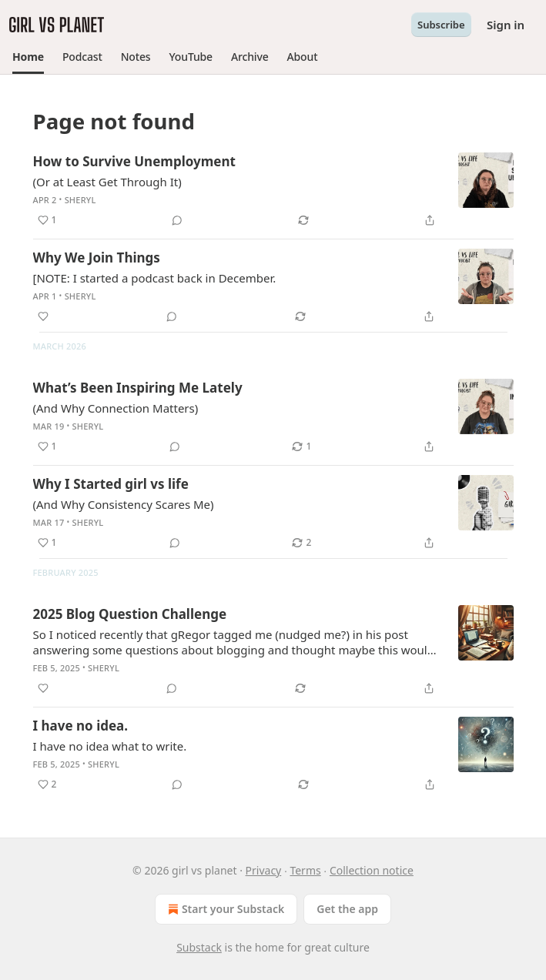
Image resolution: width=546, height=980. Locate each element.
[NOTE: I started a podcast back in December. (155, 278)
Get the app (347, 909)
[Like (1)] (47, 220)
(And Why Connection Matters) (116, 408)
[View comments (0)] (177, 220)
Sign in (506, 25)
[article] (273, 191)
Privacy (264, 870)
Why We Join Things (97, 258)
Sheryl (80, 200)
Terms (305, 870)
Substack (199, 947)
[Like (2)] (47, 784)
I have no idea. (81, 726)
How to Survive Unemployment (134, 161)
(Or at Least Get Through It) (107, 182)
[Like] (43, 316)
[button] (28, 57)
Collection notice (372, 870)
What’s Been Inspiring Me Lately (138, 388)
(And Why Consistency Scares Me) (124, 504)
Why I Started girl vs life (111, 484)
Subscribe (441, 25)
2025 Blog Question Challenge (130, 614)
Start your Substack (224, 909)
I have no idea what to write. (110, 746)
